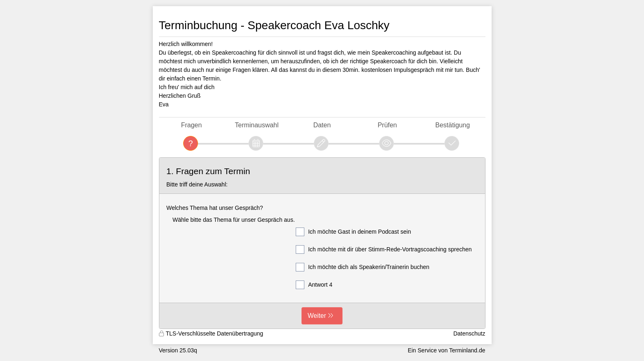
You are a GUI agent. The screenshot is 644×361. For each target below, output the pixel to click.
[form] (322, 243)
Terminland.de (467, 350)
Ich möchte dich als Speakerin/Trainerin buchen (362, 267)
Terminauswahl (257, 125)
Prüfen (387, 125)
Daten (322, 125)
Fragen (192, 125)
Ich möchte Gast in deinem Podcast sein (353, 232)
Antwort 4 (314, 285)
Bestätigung (453, 125)
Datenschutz (469, 333)
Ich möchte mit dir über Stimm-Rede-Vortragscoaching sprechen (384, 249)
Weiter (317, 316)
